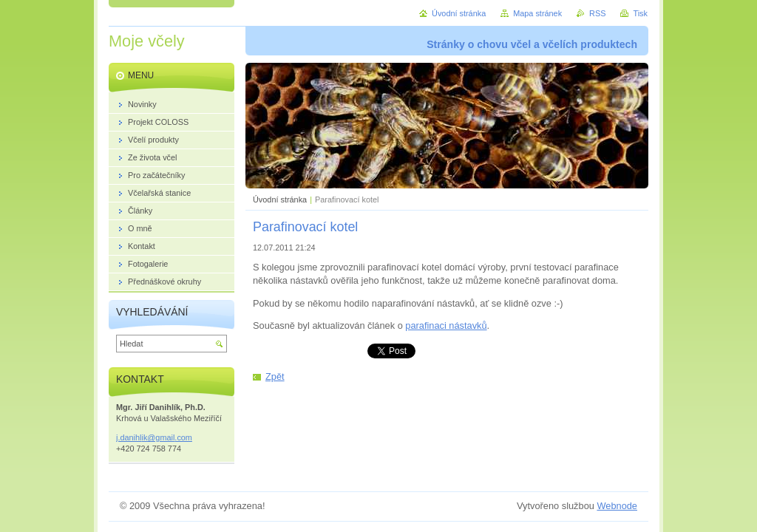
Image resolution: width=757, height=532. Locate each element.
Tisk (640, 13)
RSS (597, 13)
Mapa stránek (537, 13)
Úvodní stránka (280, 199)
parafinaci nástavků (446, 325)
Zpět (275, 376)
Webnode (617, 506)
